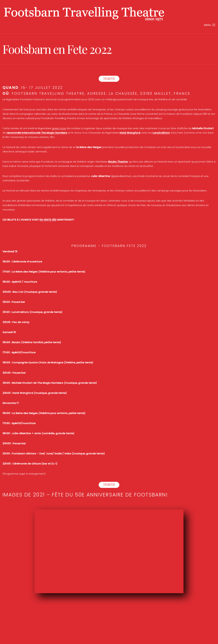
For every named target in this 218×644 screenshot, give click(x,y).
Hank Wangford (130, 133)
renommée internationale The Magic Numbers (37, 133)
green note (59, 128)
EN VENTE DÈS (48, 220)
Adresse (97, 93)
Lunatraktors (161, 133)
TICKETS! (109, 79)
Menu (210, 25)
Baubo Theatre (118, 162)
